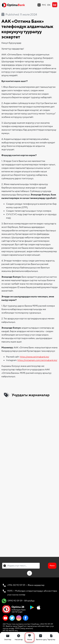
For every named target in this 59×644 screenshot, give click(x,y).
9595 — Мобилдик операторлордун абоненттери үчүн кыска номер (32, 593)
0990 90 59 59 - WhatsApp (18, 601)
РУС (44, 5)
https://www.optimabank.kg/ (35, 357)
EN (49, 5)
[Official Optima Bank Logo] (13, 5)
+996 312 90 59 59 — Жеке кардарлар (26, 585)
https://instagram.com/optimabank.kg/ (37, 360)
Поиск (52, 566)
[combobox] (21, 566)
